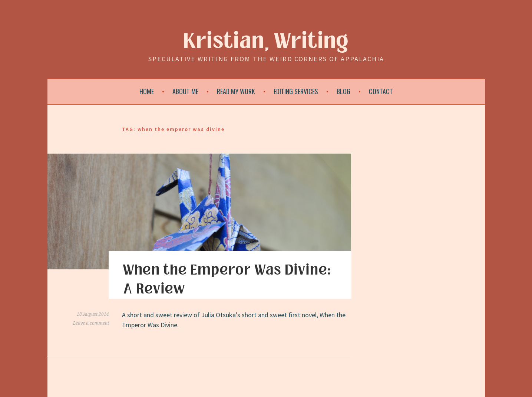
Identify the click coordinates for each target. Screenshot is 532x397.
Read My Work (236, 91)
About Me (185, 91)
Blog (343, 91)
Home (147, 91)
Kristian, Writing (266, 41)
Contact (381, 91)
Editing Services (296, 91)
